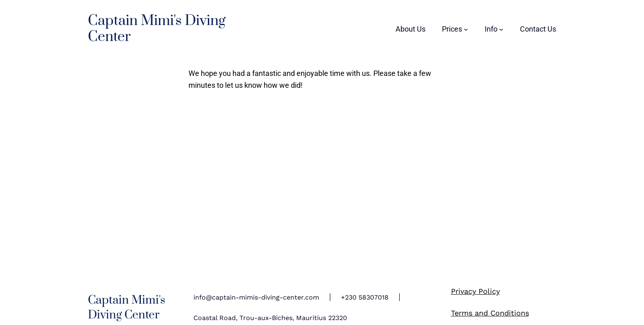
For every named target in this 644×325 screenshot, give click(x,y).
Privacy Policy (475, 291)
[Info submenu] (494, 29)
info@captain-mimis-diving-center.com (256, 297)
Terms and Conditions (490, 313)
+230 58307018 (365, 297)
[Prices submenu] (455, 29)
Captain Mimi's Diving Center (157, 29)
